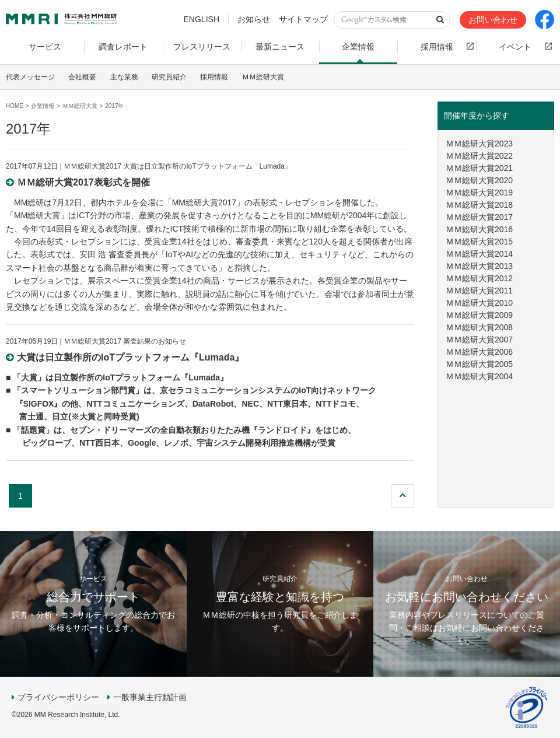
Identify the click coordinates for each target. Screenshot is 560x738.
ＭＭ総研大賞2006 (479, 352)
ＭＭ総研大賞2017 (479, 217)
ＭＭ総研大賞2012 (479, 278)
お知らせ (254, 19)
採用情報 (214, 77)
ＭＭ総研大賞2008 (479, 327)
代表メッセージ (30, 77)
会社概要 (82, 77)
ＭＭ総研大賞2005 (479, 364)
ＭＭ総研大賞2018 (479, 205)
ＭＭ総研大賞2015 (479, 242)
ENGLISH (202, 19)
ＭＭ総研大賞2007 (479, 340)
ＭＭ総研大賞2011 (479, 291)
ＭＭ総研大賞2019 (479, 193)
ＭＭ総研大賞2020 (479, 180)
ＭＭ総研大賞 (263, 77)
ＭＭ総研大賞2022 (479, 156)
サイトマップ (303, 19)
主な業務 (124, 77)
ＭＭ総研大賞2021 (479, 168)
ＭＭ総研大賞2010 (479, 303)
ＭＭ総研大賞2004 (479, 376)
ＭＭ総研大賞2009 (479, 315)
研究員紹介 (169, 77)
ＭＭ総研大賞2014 (479, 254)
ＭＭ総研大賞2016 (479, 229)
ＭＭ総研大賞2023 (479, 144)
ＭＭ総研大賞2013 (479, 266)
